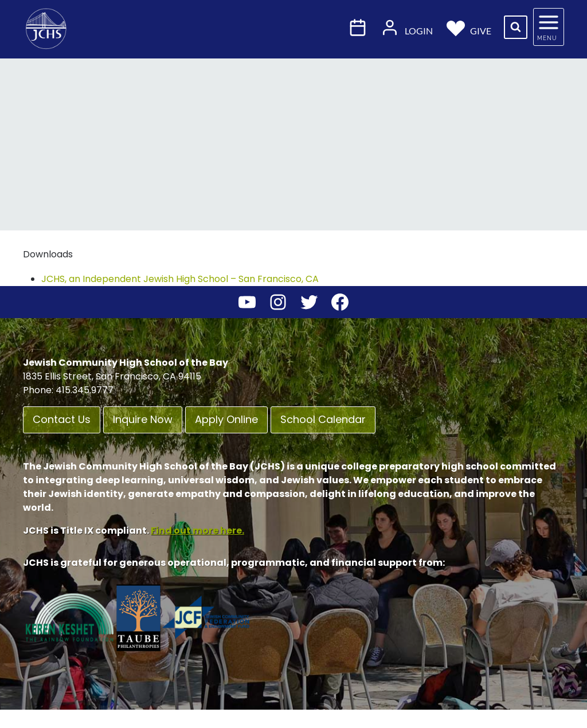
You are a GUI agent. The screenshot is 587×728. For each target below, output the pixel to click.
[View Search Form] (516, 27)
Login (407, 27)
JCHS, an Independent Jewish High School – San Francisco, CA (180, 279)
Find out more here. (197, 531)
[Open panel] (549, 27)
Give (469, 27)
